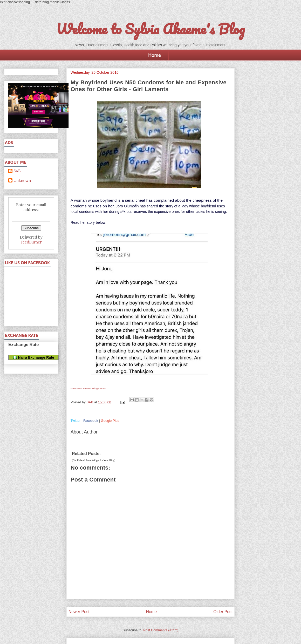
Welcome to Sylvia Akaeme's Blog (150, 29)
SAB (17, 171)
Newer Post (79, 612)
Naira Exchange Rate (33, 357)
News (103, 389)
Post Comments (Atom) (161, 630)
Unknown (22, 181)
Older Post (223, 612)
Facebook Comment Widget (85, 389)
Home (154, 55)
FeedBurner (31, 242)
